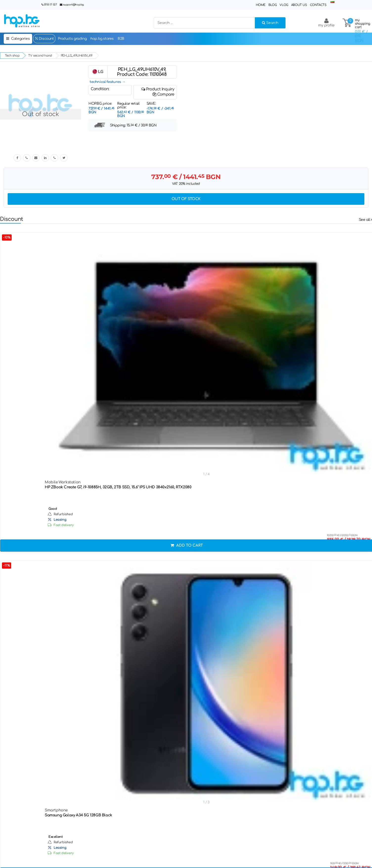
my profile (326, 23)
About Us (299, 5)
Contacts (318, 5)
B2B (121, 39)
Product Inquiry (158, 89)
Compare (163, 94)
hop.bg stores (102, 39)
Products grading (72, 39)
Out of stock (186, 199)
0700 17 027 (51, 5)
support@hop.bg (73, 5)
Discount (44, 39)
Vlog (284, 5)
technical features (105, 82)
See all (365, 220)
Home (261, 5)
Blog (273, 5)
